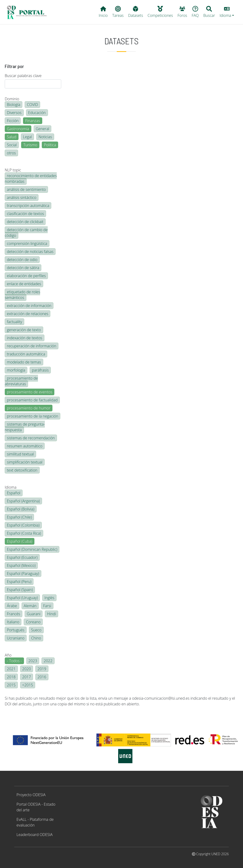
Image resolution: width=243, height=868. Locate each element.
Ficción (13, 121)
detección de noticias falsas (30, 252)
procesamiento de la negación (33, 416)
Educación (37, 113)
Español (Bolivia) (21, 509)
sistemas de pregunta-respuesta (25, 427)
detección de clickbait (25, 222)
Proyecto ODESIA (31, 795)
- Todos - (14, 661)
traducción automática (26, 354)
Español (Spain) (20, 590)
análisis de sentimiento (26, 189)
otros (11, 153)
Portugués (16, 630)
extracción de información (29, 306)
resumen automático (25, 446)
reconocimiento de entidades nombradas (31, 179)
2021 (11, 669)
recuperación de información (32, 346)
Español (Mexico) (21, 565)
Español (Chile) (19, 517)
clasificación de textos (25, 214)
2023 (33, 661)
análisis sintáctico (22, 197)
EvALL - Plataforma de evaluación (35, 822)
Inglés (49, 598)
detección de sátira (23, 268)
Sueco (36, 630)
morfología (16, 370)
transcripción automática (28, 206)
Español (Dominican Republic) (32, 549)
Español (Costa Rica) (24, 533)
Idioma (11, 487)
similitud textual (20, 454)
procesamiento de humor (29, 408)
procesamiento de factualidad (32, 400)
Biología (14, 105)
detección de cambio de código (26, 233)
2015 (11, 685)
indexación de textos (25, 338)
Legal (27, 137)
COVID (32, 105)
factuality (14, 322)
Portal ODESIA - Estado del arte (36, 807)
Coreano (33, 622)
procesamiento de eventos (30, 392)
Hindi (51, 614)
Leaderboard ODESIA (35, 835)
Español (14, 493)
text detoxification (22, 470)
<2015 (28, 685)
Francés (14, 614)
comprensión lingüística (27, 243)
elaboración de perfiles (26, 276)
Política (50, 145)
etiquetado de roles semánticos (22, 295)
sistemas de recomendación (31, 438)
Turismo (30, 145)
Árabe (12, 606)
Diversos (14, 113)
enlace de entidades (24, 284)
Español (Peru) (19, 582)
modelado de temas (24, 362)
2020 (27, 669)
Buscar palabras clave (23, 76)
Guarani (34, 614)
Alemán (30, 606)
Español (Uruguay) (22, 598)
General (43, 129)
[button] (227, 12)
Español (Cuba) (20, 541)
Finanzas (33, 121)
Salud (12, 137)
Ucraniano (16, 638)
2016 (42, 677)
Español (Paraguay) (23, 574)
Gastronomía (18, 129)
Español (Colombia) (23, 525)
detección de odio (22, 260)
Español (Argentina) (23, 501)
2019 (42, 669)
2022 (48, 661)
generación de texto (24, 330)
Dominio (12, 99)
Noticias (45, 137)
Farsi (47, 606)
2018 (11, 677)
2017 (27, 677)
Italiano (13, 622)
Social (12, 145)
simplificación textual (25, 462)
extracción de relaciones (28, 314)
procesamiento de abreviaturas (21, 381)
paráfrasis (40, 370)
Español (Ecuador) (22, 557)
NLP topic (13, 170)
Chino (36, 638)
